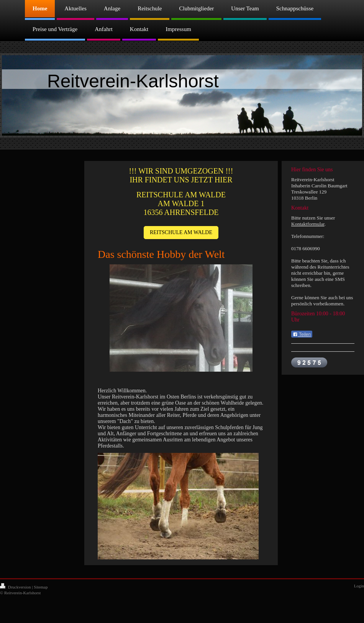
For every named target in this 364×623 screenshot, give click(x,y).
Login (359, 586)
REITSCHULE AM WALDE (181, 232)
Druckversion (16, 587)
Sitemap (41, 587)
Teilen (302, 334)
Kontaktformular (308, 224)
